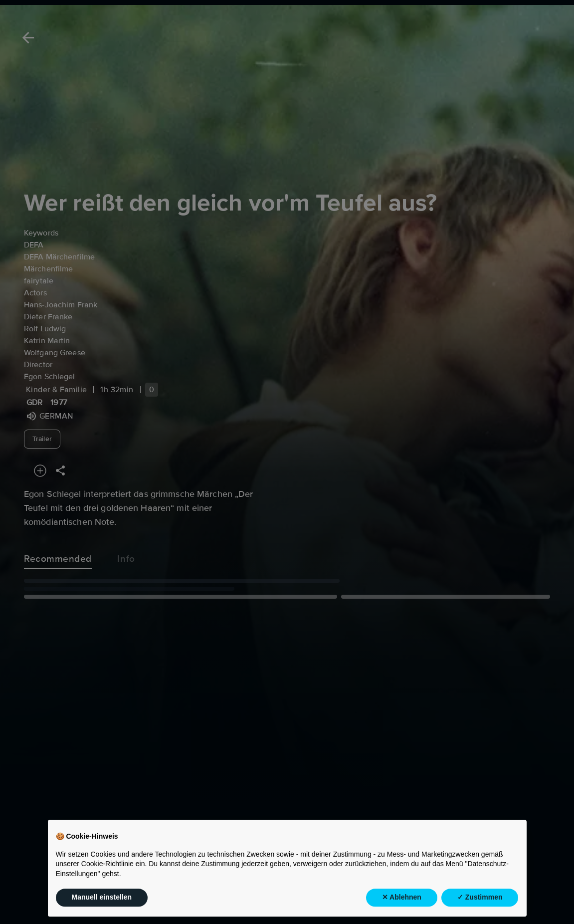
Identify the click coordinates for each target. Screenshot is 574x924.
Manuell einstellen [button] (102, 907)
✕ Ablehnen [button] (402, 907)
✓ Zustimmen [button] (480, 907)
